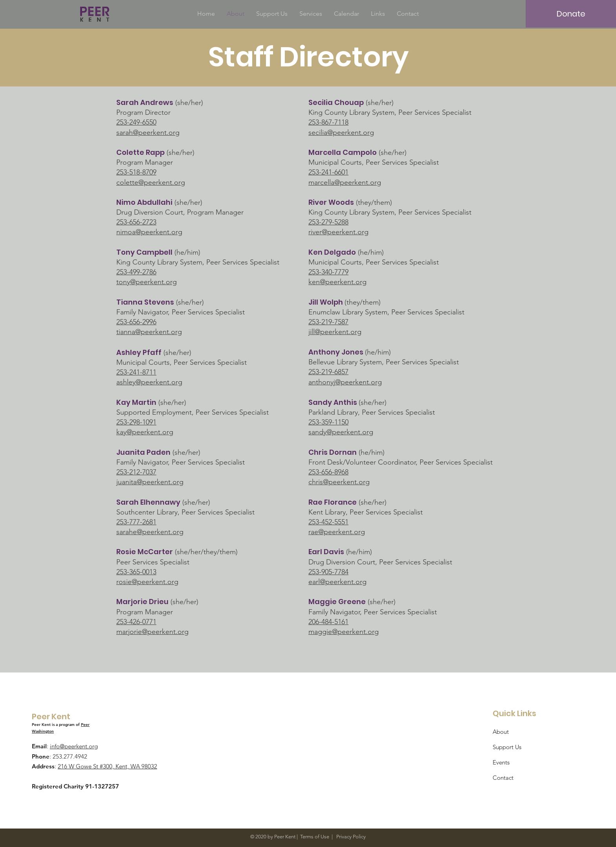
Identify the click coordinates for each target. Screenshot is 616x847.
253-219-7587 (328, 322)
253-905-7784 (328, 572)
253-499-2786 (136, 272)
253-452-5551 (328, 522)
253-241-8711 (136, 372)
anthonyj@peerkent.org (345, 382)
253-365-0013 (136, 572)
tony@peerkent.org (147, 282)
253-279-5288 (328, 222)
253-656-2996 (136, 322)
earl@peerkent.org (337, 582)
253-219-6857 (328, 372)
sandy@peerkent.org (341, 432)
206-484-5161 (328, 622)
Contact (503, 778)
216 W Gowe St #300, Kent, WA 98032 (107, 766)
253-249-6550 (136, 122)
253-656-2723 (136, 222)
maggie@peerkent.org (344, 632)
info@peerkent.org (74, 746)
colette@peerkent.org (151, 182)
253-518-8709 (136, 172)
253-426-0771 (136, 622)
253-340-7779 (328, 272)
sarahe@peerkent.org (150, 532)
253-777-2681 (136, 522)
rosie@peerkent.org (147, 582)
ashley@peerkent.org (149, 382)
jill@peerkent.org (335, 332)
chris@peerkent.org (339, 482)
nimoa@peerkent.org (149, 232)
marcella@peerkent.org (345, 182)
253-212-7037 (136, 472)
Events (501, 762)
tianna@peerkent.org (149, 332)
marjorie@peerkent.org (152, 632)
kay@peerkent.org (145, 432)
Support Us (507, 747)
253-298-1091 (136, 422)
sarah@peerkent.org (148, 132)
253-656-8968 (328, 472)
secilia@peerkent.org (341, 132)
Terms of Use (315, 837)
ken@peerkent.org (337, 282)
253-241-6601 (328, 172)
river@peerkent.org (338, 232)
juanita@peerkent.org (150, 482)
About (501, 732)
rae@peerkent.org (337, 532)
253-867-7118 (328, 122)
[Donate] (571, 14)
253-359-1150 (328, 422)
